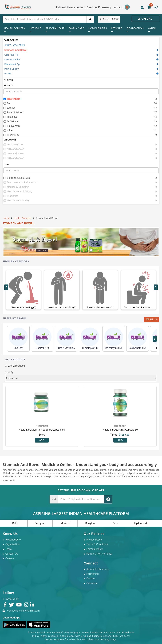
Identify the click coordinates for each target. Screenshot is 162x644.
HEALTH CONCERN (14, 45)
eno (7, 103)
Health (8, 73)
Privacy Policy (94, 540)
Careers (10, 558)
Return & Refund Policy (99, 554)
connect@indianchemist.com (23, 611)
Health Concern (15, 30)
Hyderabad (141, 523)
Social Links (12, 599)
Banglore (90, 523)
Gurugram (40, 523)
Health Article (13, 540)
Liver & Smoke (12, 59)
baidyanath (12, 126)
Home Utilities (98, 30)
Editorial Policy (95, 549)
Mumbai (65, 523)
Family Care (76, 30)
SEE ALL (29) (152, 319)
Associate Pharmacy (98, 569)
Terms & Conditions (97, 544)
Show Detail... (9, 480)
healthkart (12, 99)
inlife (8, 130)
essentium (11, 135)
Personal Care (55, 30)
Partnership (93, 574)
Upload (145, 19)
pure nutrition (13, 112)
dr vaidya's (11, 121)
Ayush (152, 30)
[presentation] (6, 287)
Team (9, 549)
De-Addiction (135, 30)
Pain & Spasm (12, 69)
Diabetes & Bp (12, 64)
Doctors (91, 579)
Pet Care (117, 30)
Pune (115, 523)
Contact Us (12, 554)
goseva (9, 108)
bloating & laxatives (17, 178)
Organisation (12, 544)
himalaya (11, 117)
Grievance (92, 583)
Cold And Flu (11, 55)
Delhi (15, 523)
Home (6, 218)
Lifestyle (35, 30)
